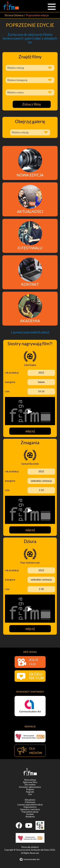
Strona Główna (14, 15)
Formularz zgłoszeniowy (30, 788)
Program (30, 790)
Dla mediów (30, 785)
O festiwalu (30, 803)
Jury (30, 795)
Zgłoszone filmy (30, 783)
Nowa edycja (30, 780)
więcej (30, 431)
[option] (30, 706)
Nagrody (30, 792)
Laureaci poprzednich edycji (30, 805)
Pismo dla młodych (30, 848)
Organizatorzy (30, 808)
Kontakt (30, 815)
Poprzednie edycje (30, 812)
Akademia (30, 817)
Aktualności (30, 800)
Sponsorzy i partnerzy (30, 810)
